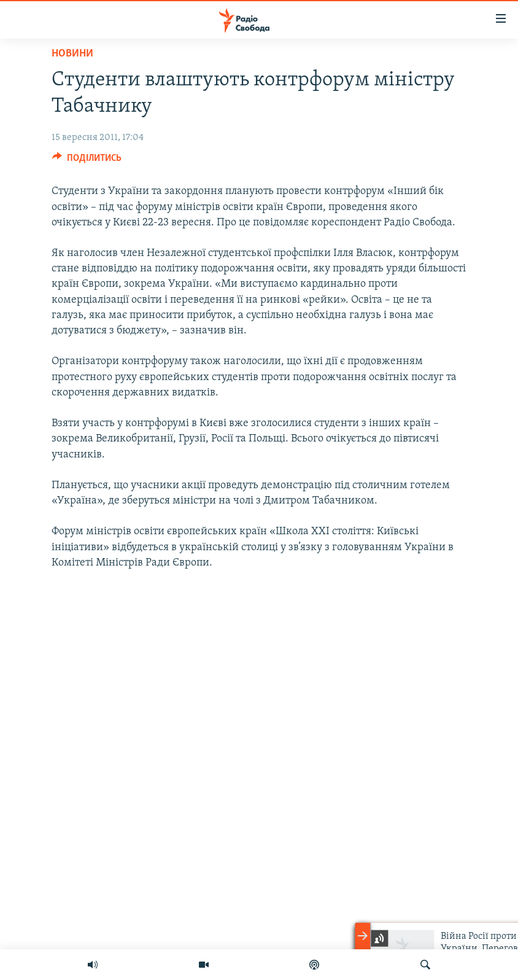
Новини (72, 54)
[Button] (87, 161)
